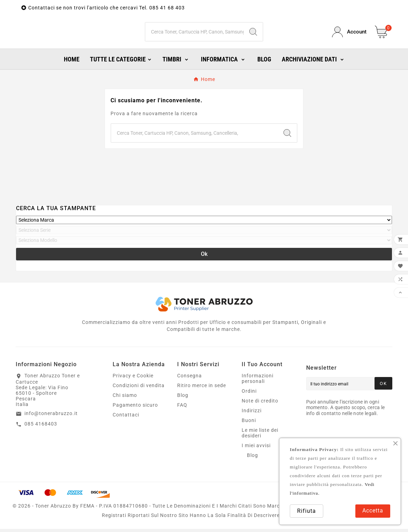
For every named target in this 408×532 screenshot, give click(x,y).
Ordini (249, 394)
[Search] (253, 34)
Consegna (190, 379)
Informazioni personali (258, 382)
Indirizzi (252, 414)
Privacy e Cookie (133, 379)
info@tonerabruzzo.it (51, 416)
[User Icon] (349, 34)
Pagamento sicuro (135, 408)
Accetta (373, 511)
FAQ (182, 408)
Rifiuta (307, 511)
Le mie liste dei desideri (260, 436)
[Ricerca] (195, 34)
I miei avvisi (256, 449)
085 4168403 (41, 427)
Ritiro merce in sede (202, 389)
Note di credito (260, 404)
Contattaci (126, 418)
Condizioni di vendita (139, 389)
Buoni (249, 423)
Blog (183, 398)
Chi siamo (125, 398)
